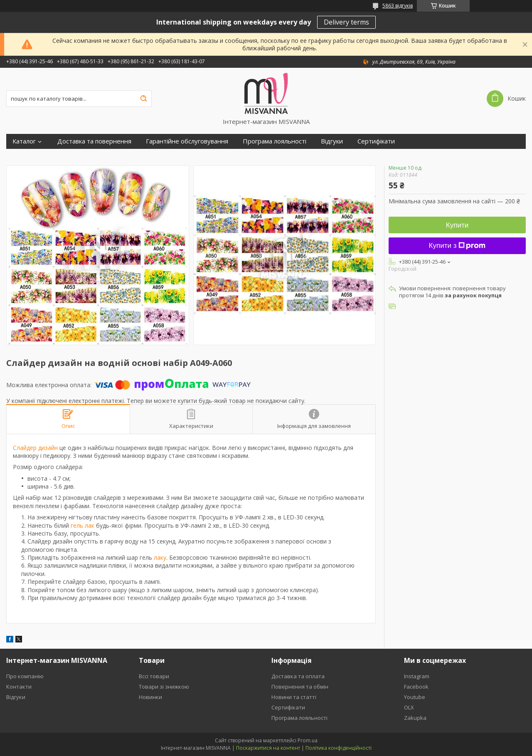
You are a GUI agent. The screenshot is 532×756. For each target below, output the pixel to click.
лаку (160, 557)
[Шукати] (143, 99)
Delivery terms (346, 22)
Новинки (150, 697)
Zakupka (415, 718)
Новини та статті (294, 697)
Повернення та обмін (300, 687)
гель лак (83, 525)
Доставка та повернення (94, 141)
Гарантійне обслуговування (187, 141)
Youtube (415, 697)
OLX (409, 707)
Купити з (457, 246)
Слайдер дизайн (35, 448)
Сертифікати (376, 141)
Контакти (19, 687)
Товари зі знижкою (164, 687)
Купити (457, 225)
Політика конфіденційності (339, 748)
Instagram (417, 676)
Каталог (24, 141)
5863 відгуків (398, 6)
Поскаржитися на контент (268, 748)
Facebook (416, 687)
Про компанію (25, 676)
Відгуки (332, 141)
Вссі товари (154, 676)
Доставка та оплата (298, 676)
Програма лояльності (275, 141)
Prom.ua (308, 740)
